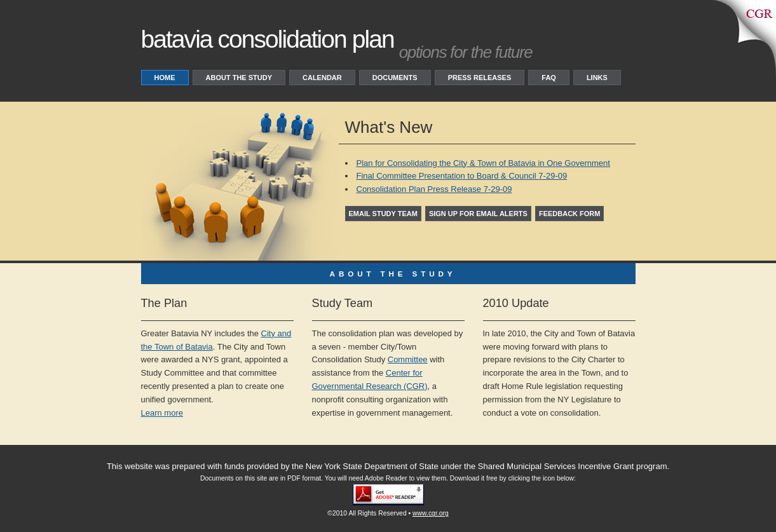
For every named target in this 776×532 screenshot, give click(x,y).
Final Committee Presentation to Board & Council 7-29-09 (462, 176)
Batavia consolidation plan (268, 39)
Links (597, 78)
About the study (239, 78)
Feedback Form (570, 214)
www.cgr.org (431, 513)
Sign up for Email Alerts (478, 214)
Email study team (383, 214)
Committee (408, 359)
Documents (395, 78)
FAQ (549, 78)
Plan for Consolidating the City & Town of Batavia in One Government (483, 163)
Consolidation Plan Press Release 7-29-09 (434, 189)
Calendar (322, 78)
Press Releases (480, 78)
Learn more (162, 413)
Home (165, 78)
